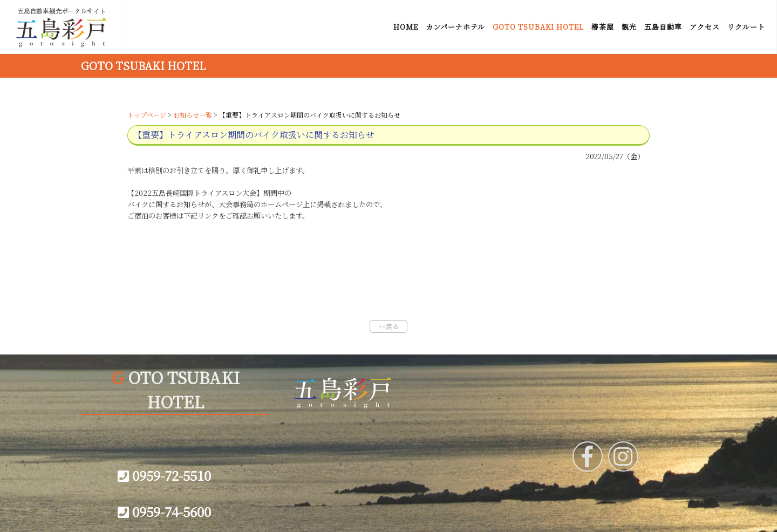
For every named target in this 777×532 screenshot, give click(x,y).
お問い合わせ (325, 462)
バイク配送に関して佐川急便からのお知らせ (203, 261)
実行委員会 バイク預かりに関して (188, 238)
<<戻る (388, 326)
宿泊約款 (457, 446)
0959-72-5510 (164, 475)
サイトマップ (325, 446)
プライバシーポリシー (340, 478)
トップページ (147, 115)
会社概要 (457, 431)
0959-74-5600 (164, 511)
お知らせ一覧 (193, 115)
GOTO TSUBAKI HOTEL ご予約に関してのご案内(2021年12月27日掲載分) (257, 283)
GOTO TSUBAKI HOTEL (143, 66)
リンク (314, 431)
